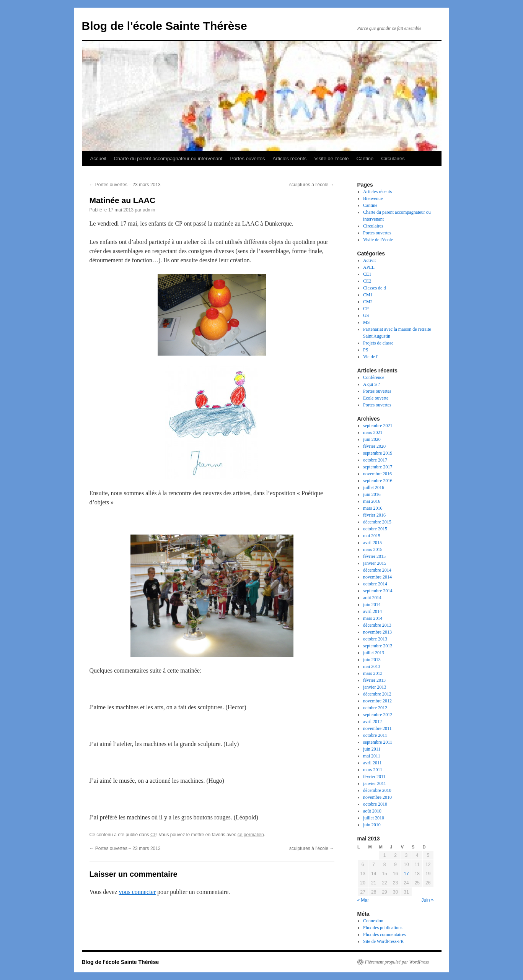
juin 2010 (372, 825)
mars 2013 (373, 673)
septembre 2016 (378, 481)
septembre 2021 (378, 426)
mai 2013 (372, 666)
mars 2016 (373, 508)
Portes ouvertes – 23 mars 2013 (125, 185)
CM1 (368, 295)
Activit (369, 260)
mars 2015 (373, 549)
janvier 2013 (375, 687)
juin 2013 (372, 660)
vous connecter (137, 892)
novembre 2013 (377, 632)
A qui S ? (371, 384)
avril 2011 (372, 763)
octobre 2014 (375, 584)
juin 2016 (372, 494)
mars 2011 (373, 770)
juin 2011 (372, 749)
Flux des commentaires (384, 934)
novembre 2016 (377, 474)
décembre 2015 (377, 522)
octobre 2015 (375, 529)
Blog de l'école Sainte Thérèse (165, 26)
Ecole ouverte (376, 398)
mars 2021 (373, 432)
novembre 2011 (377, 728)
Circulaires (393, 158)
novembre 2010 (377, 797)
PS (366, 350)
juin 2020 (372, 439)
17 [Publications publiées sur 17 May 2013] (406, 874)
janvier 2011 (375, 783)
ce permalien (251, 835)
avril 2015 (372, 543)
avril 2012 (372, 722)
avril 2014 (372, 611)
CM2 (368, 302)
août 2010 (372, 811)
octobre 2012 (375, 708)
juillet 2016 (374, 488)
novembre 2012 (377, 701)
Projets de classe (378, 343)
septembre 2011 (378, 742)
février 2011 (374, 777)
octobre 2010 (375, 804)
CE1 (367, 274)
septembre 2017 (378, 467)
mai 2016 (372, 501)
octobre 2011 (375, 735)
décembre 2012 (377, 694)
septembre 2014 (378, 591)
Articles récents (290, 158)
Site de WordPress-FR (383, 941)
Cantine (365, 158)
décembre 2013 (377, 625)
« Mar (363, 900)
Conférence (374, 377)
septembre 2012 (378, 715)
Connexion (373, 921)
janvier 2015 (375, 563)
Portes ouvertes (247, 158)
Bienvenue (373, 198)
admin (149, 210)
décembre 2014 (377, 570)
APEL (369, 267)
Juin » (427, 900)
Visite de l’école (331, 158)
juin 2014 (372, 605)
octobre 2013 (375, 639)
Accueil (98, 158)
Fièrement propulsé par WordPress (397, 962)
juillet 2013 (374, 653)
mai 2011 (372, 756)
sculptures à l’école (312, 185)
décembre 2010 (377, 790)
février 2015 (374, 556)
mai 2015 (372, 536)
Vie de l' (371, 357)
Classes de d (374, 288)
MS (366, 322)
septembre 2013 (378, 646)
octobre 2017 (375, 460)
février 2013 (374, 680)
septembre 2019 (378, 453)
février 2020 (374, 446)
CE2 (367, 281)
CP (153, 835)
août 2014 (372, 598)
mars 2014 (373, 618)
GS (366, 315)
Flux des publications (383, 928)
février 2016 (374, 515)
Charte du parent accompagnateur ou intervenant (168, 158)
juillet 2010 (374, 818)
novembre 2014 (377, 577)
